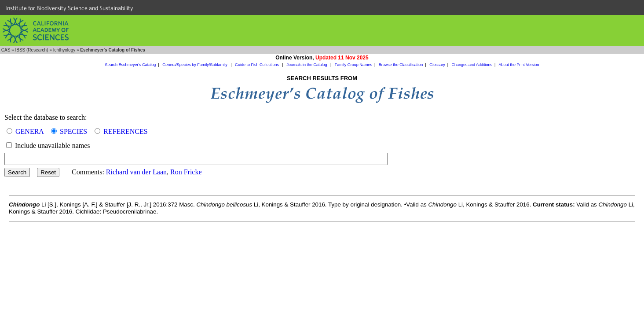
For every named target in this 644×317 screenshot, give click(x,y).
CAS (6, 50)
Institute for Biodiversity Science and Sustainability (69, 8)
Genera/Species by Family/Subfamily (195, 65)
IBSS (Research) (31, 50)
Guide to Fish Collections (258, 65)
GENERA (29, 131)
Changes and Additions (472, 65)
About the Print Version (519, 65)
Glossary (437, 65)
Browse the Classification (401, 65)
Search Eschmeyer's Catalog (131, 65)
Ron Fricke (186, 172)
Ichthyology (64, 50)
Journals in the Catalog (307, 65)
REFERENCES (125, 131)
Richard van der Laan (136, 172)
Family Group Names (353, 65)
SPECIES (73, 131)
